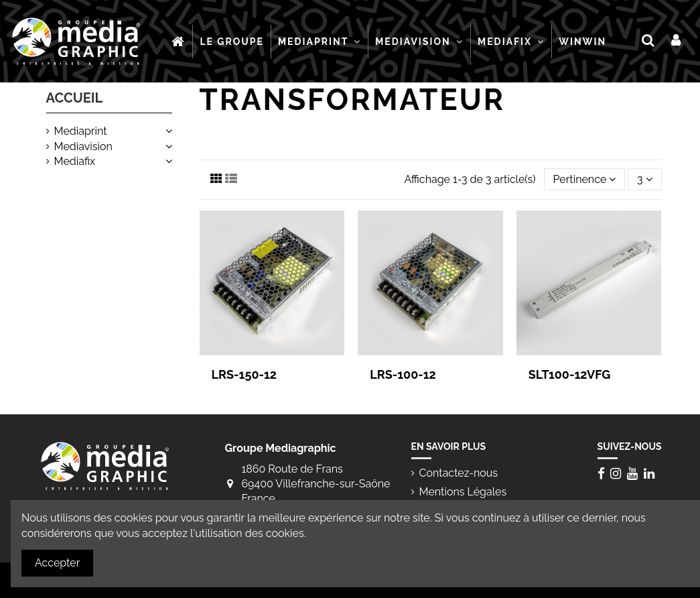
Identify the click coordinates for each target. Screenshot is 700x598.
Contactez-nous (459, 473)
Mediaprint (81, 131)
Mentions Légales (463, 492)
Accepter (57, 563)
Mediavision (83, 146)
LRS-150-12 (244, 374)
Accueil (75, 98)
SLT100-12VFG (570, 374)
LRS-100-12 (403, 374)
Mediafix (75, 161)
